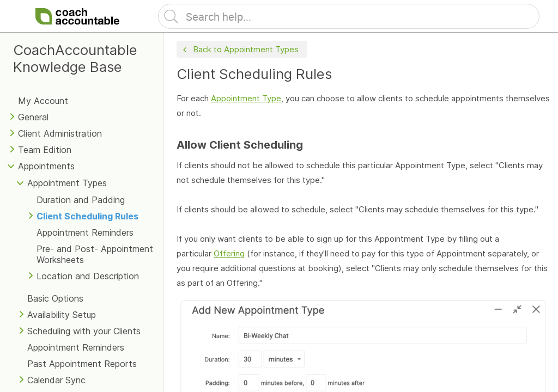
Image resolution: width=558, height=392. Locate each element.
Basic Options (55, 298)
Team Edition (45, 150)
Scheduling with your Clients (84, 331)
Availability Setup (62, 315)
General (33, 117)
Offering (229, 253)
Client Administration (60, 133)
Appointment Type (246, 98)
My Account (43, 101)
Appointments (46, 166)
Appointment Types (67, 183)
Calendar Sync (56, 380)
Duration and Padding (81, 200)
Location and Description (88, 276)
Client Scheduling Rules (87, 216)
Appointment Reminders (85, 232)
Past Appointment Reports (82, 364)
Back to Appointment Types (239, 50)
